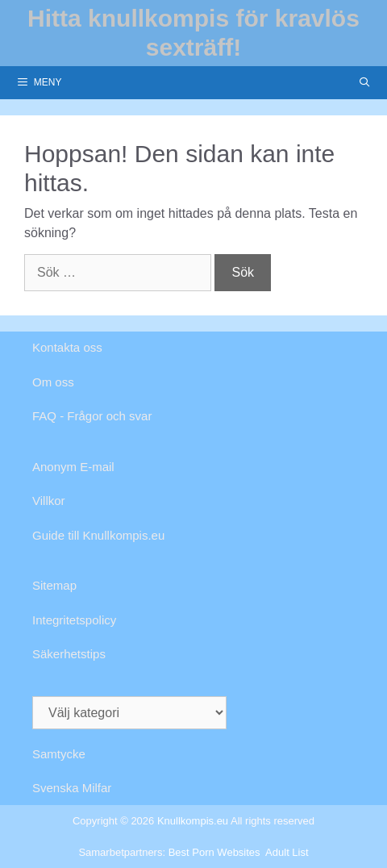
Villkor (49, 501)
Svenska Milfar (72, 788)
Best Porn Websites (214, 852)
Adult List (287, 852)
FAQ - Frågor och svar (92, 416)
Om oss (53, 382)
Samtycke (59, 754)
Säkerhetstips (69, 654)
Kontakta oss (67, 347)
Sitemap (54, 585)
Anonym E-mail (73, 467)
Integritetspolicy (74, 620)
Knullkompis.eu (193, 821)
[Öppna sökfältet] (365, 83)
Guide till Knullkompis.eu (98, 535)
